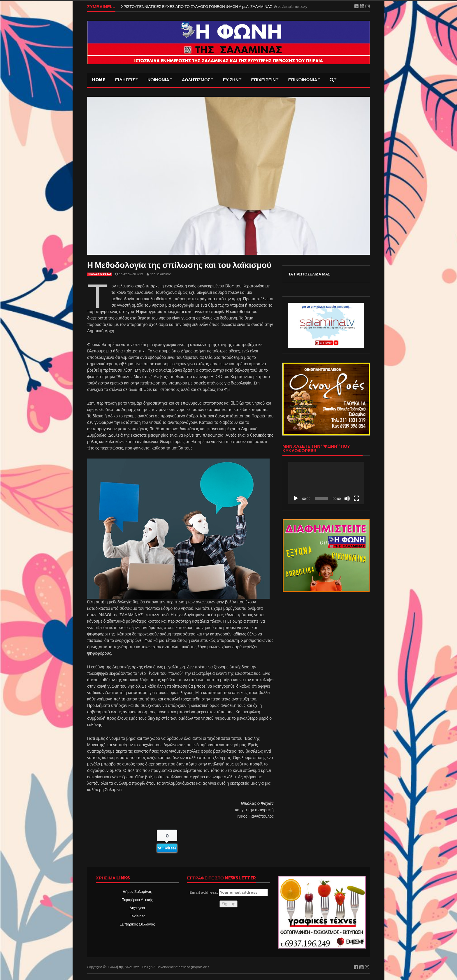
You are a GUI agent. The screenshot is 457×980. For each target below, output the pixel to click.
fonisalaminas (161, 274)
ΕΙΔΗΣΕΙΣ (125, 80)
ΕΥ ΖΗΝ (231, 80)
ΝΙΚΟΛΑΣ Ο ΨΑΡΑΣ (100, 274)
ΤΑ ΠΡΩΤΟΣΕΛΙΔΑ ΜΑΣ (309, 274)
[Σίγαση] (347, 498)
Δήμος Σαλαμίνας (137, 892)
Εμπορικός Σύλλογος (137, 924)
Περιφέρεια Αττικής (137, 900)
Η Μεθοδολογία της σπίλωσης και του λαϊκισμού (179, 265)
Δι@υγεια (137, 908)
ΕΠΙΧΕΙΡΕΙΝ (263, 80)
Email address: (229, 893)
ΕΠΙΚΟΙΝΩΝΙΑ (303, 80)
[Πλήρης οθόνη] (356, 498)
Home (99, 80)
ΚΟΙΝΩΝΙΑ (158, 80)
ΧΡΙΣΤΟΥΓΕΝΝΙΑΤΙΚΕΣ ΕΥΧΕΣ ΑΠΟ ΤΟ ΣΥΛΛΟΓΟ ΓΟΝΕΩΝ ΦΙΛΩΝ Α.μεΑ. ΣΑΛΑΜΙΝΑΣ (197, 7)
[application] (326, 483)
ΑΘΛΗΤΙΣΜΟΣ (196, 80)
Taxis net (137, 916)
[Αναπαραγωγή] (296, 498)
